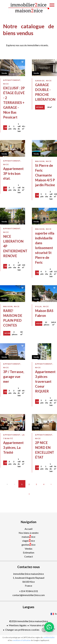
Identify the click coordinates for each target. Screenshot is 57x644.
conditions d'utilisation (22, 640)
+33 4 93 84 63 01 (29, 591)
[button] (49, 627)
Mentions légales (18, 625)
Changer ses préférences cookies (22, 630)
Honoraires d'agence (40, 625)
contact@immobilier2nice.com (29, 595)
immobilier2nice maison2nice (28, 574)
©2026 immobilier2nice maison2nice (29, 621)
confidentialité (49, 637)
